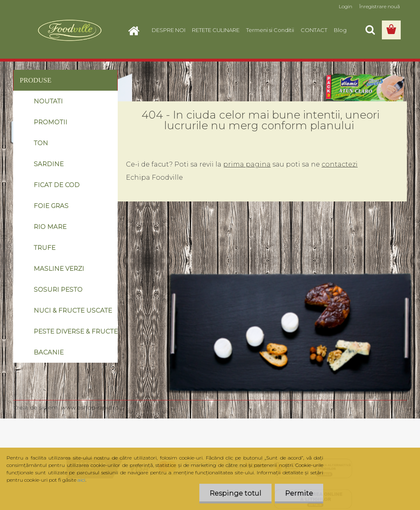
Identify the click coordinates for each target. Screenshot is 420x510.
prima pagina (247, 164)
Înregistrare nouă (380, 6)
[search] (370, 30)
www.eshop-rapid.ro (90, 407)
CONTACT (314, 30)
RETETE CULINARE (216, 30)
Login (346, 6)
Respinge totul (235, 493)
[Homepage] (136, 30)
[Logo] (70, 30)
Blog (340, 30)
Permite (299, 493)
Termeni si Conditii (270, 30)
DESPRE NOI (169, 30)
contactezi (340, 164)
